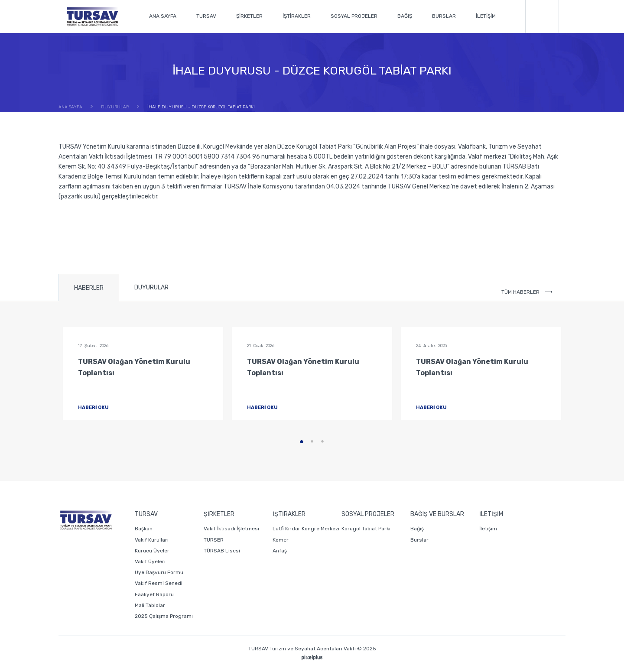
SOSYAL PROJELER (354, 16)
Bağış (417, 529)
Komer (281, 540)
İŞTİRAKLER (297, 16)
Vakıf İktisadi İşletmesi (231, 529)
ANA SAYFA (163, 16)
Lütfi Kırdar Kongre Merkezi (306, 529)
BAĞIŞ (405, 16)
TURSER (214, 540)
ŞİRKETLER (249, 16)
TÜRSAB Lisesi (222, 551)
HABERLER (89, 288)
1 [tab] (302, 442)
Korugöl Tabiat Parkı (366, 529)
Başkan (144, 529)
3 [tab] (322, 442)
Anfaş (280, 551)
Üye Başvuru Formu (159, 572)
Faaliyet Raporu (154, 594)
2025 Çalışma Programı (164, 616)
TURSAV (206, 16)
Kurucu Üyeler (152, 551)
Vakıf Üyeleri (150, 562)
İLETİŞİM (486, 16)
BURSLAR (444, 16)
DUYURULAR (151, 287)
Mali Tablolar (150, 605)
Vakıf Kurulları (152, 540)
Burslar (419, 540)
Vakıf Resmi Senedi (159, 583)
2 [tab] (312, 442)
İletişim (488, 529)
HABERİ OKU (101, 407)
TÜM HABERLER (527, 292)
